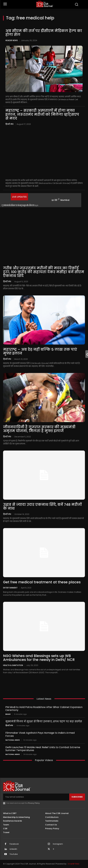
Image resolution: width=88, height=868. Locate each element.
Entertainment (10, 588)
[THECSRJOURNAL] (45, 4)
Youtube (14, 854)
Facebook (14, 844)
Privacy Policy (34, 803)
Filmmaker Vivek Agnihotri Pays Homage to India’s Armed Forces (40, 734)
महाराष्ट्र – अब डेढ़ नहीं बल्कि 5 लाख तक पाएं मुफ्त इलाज (40, 351)
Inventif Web (74, 864)
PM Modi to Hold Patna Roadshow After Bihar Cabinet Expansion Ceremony (44, 709)
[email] (36, 797)
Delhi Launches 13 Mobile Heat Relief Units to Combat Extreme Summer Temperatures (43, 749)
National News (13, 740)
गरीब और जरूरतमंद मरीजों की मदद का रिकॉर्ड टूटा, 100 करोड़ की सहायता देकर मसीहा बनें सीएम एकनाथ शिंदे (44, 272)
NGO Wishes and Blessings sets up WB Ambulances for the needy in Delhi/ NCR (39, 658)
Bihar (8, 714)
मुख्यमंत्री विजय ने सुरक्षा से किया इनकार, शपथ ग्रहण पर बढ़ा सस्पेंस (44, 721)
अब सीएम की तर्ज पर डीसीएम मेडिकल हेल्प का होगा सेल (44, 33)
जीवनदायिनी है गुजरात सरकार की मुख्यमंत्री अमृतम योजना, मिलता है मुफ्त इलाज (39, 429)
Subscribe (77, 797)
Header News (12, 40)
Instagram (58, 844)
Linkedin (13, 849)
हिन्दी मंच (9, 124)
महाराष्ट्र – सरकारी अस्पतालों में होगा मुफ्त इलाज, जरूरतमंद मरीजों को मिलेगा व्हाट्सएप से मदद (42, 114)
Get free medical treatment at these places (42, 582)
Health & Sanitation (13, 665)
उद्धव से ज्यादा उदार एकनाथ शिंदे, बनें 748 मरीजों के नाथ (42, 506)
